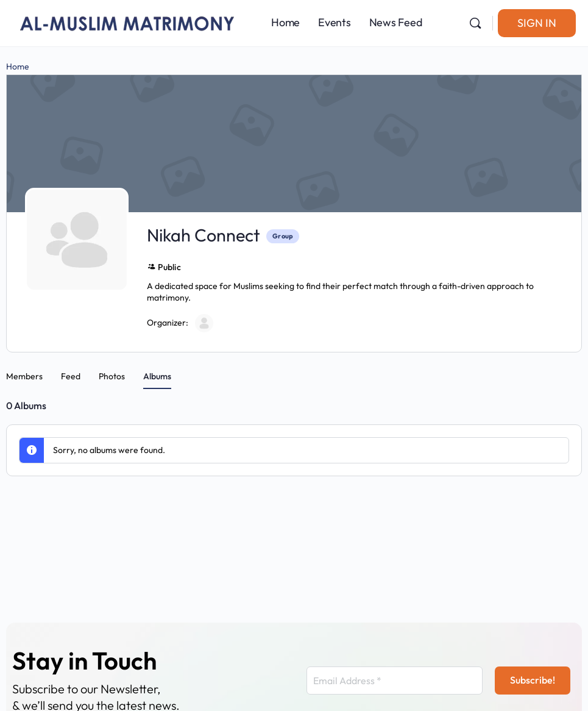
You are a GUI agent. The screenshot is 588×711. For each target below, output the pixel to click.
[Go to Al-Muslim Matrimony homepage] (128, 21)
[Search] (475, 23)
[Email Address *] (395, 681)
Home (18, 66)
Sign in (537, 23)
